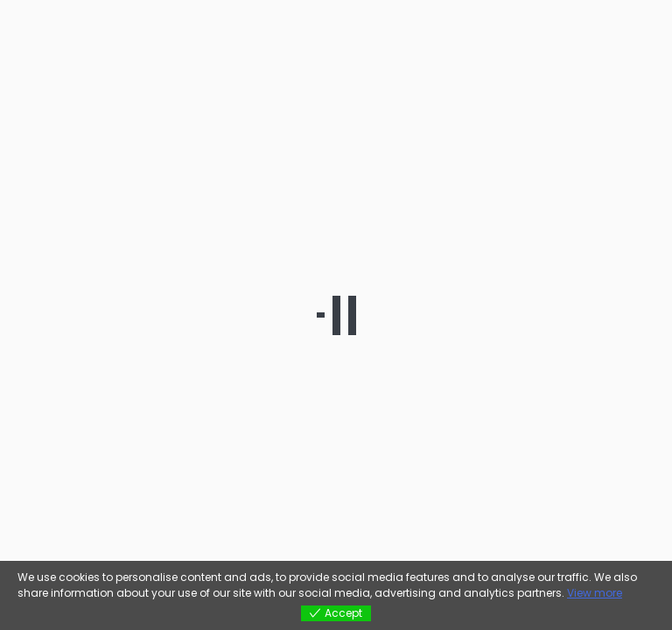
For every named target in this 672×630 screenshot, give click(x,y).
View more (595, 593)
